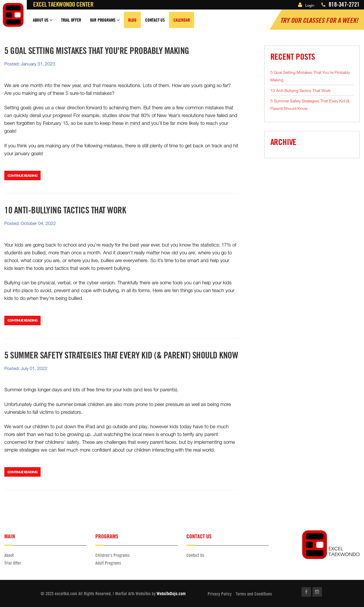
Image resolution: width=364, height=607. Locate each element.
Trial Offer (71, 20)
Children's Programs (112, 555)
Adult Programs (108, 563)
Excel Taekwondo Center (63, 4)
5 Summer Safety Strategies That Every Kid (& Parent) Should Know (310, 105)
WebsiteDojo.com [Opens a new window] (171, 593)
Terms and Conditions (254, 594)
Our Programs (105, 22)
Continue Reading (22, 175)
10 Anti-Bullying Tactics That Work (301, 90)
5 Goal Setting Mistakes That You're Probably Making (310, 76)
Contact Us (155, 20)
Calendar (182, 20)
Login (306, 5)
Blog (132, 20)
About (9, 555)
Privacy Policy (220, 594)
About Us (43, 22)
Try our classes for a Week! (319, 20)
